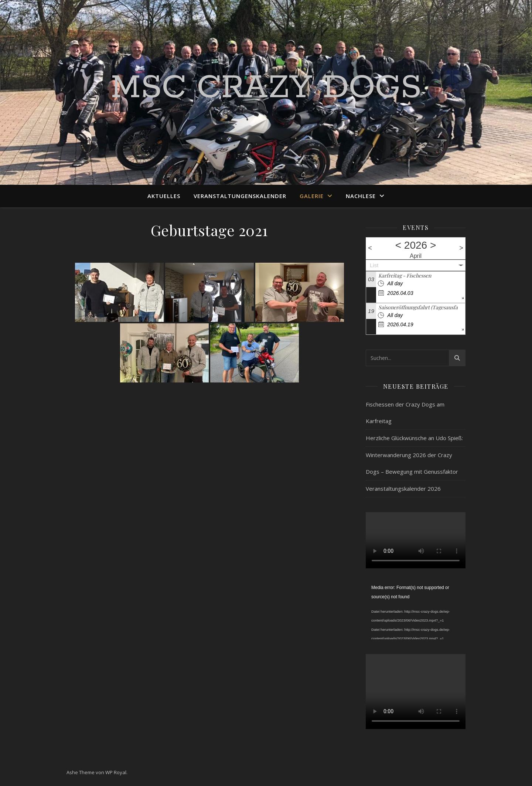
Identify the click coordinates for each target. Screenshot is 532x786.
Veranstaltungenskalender (240, 196)
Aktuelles (164, 196)
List (374, 265)
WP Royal (116, 772)
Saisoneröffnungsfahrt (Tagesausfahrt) (422, 307)
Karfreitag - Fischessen (405, 275)
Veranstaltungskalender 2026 (403, 489)
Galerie (312, 196)
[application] (416, 611)
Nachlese (361, 196)
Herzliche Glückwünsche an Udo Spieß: (414, 438)
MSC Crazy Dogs (266, 88)
